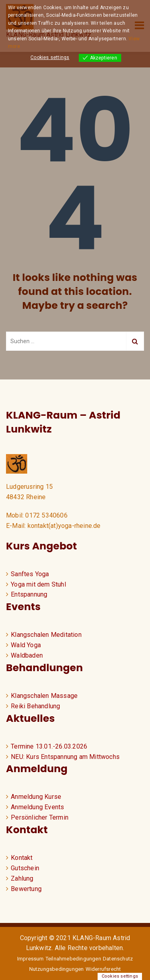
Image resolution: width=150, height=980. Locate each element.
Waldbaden (27, 655)
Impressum (31, 959)
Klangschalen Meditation (46, 635)
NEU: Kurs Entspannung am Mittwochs (65, 757)
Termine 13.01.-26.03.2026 (49, 746)
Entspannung (29, 594)
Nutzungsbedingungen (57, 969)
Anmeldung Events (37, 807)
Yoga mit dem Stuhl (38, 584)
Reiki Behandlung (35, 706)
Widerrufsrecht (103, 969)
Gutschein (25, 868)
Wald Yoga (26, 645)
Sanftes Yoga (30, 574)
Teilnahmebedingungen (73, 959)
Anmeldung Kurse (36, 797)
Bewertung (26, 889)
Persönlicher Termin (40, 817)
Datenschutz (118, 959)
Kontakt (22, 858)
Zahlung (22, 878)
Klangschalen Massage (44, 696)
